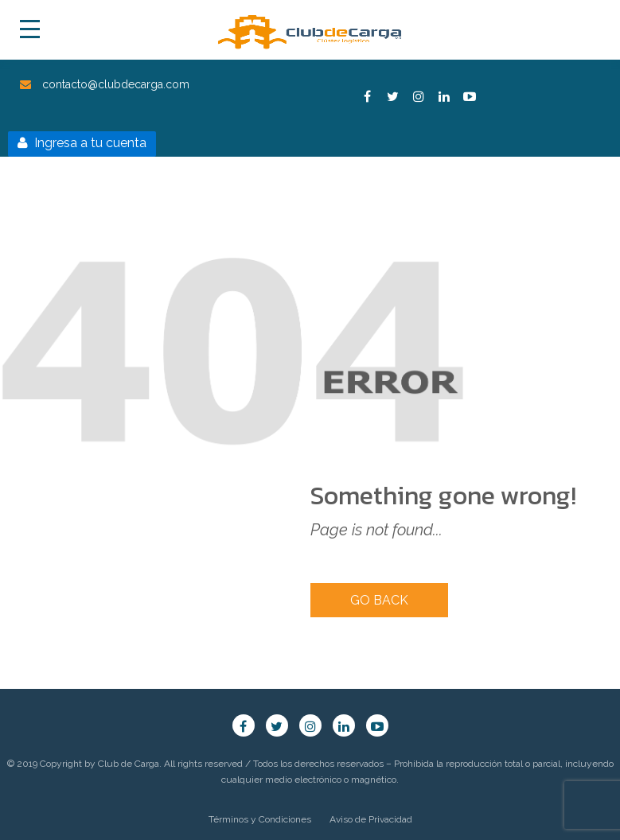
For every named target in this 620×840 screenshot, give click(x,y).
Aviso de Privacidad (371, 819)
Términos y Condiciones (260, 819)
